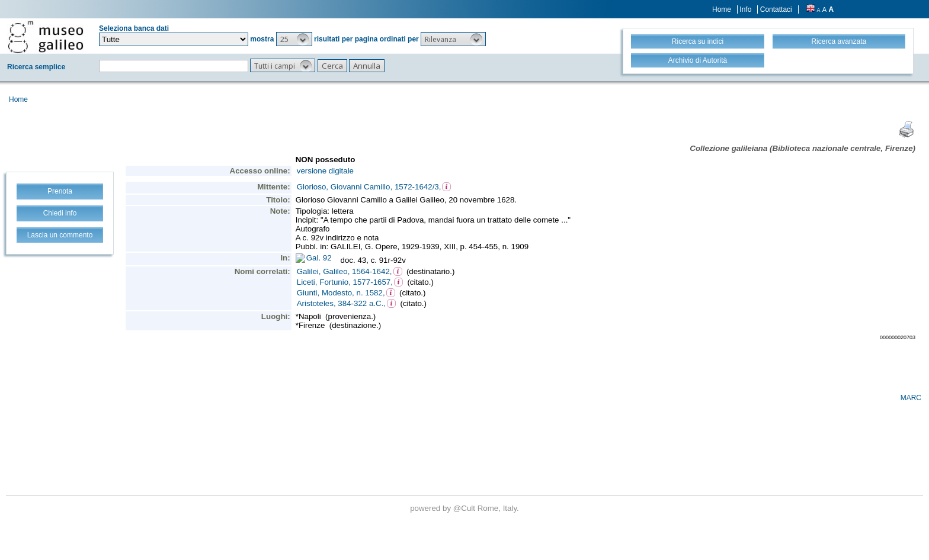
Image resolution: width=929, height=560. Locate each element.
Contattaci (776, 9)
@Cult (465, 508)
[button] (294, 39)
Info (745, 9)
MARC (911, 398)
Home (722, 9)
